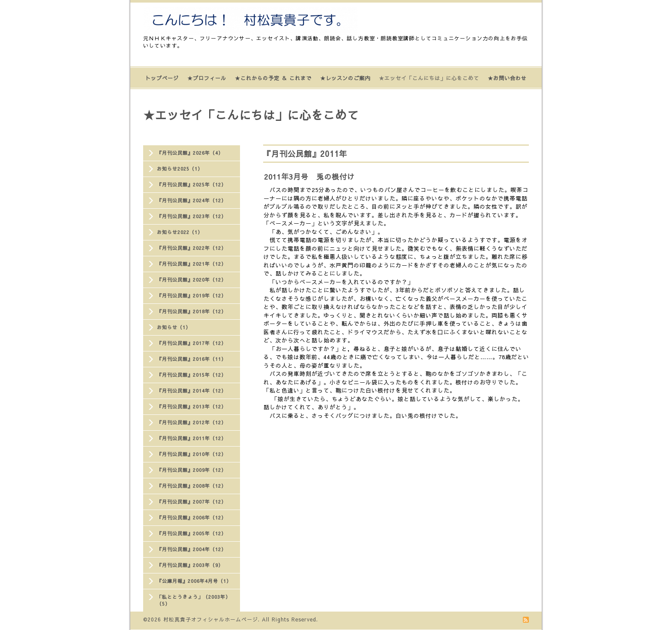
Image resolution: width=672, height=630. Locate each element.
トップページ (162, 78)
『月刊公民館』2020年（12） (192, 280)
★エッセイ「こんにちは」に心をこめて (429, 78)
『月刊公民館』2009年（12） (192, 470)
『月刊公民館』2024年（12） (192, 200)
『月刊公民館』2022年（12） (192, 248)
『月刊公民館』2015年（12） (192, 375)
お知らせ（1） (174, 327)
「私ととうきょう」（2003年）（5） (194, 600)
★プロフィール (207, 78)
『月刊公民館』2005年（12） (192, 533)
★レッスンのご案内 (345, 78)
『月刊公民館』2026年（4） (190, 153)
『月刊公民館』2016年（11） (192, 359)
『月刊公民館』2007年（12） (192, 502)
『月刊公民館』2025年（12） (192, 184)
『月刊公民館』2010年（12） (192, 454)
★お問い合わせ (507, 78)
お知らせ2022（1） (180, 232)
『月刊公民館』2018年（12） (192, 311)
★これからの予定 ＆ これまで (273, 78)
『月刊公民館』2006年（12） (192, 517)
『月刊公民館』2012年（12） (192, 422)
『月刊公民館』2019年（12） (192, 295)
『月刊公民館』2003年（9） (190, 565)
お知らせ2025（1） (180, 169)
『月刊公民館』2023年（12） (192, 216)
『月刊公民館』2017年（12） (192, 343)
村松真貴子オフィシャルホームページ (211, 619)
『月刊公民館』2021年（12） (192, 264)
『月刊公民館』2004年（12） (192, 549)
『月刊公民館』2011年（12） (192, 438)
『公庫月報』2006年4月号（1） (194, 581)
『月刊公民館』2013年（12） (192, 406)
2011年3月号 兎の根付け (309, 177)
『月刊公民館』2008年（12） (192, 486)
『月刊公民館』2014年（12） (192, 391)
